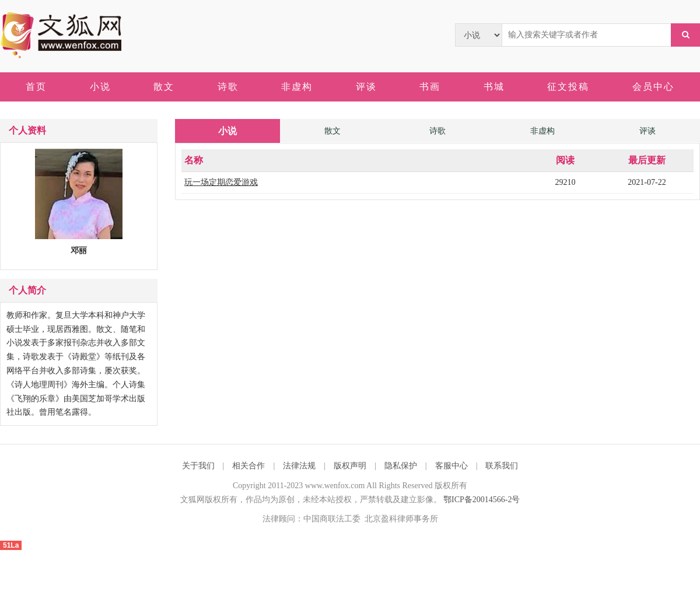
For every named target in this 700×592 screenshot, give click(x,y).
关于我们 (198, 466)
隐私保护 (401, 466)
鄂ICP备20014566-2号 (482, 500)
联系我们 (502, 466)
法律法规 (299, 466)
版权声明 (350, 466)
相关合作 (249, 466)
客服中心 (452, 466)
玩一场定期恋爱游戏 (221, 182)
